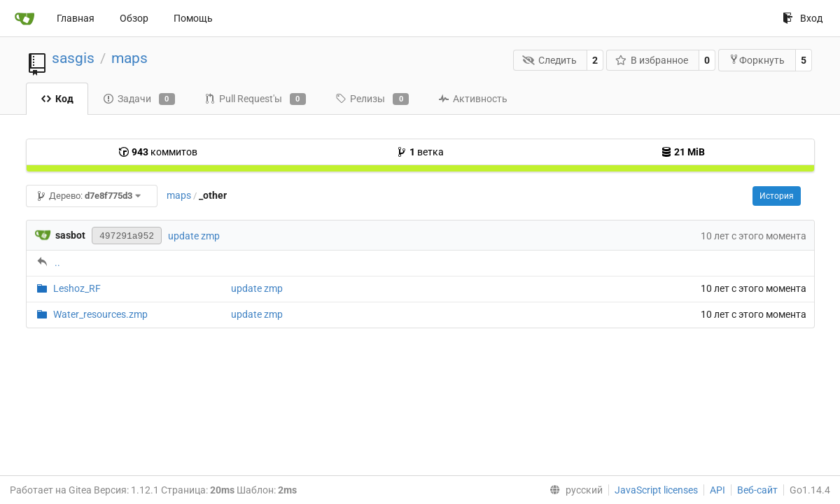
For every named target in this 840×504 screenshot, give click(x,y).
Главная (76, 18)
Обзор (134, 18)
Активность (473, 99)
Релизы (372, 99)
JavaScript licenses (656, 490)
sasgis (73, 58)
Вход (803, 18)
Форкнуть (757, 60)
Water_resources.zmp (100, 314)
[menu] (573, 490)
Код (57, 99)
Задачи (139, 99)
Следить (549, 60)
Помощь (193, 18)
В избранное (652, 60)
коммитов (158, 152)
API (717, 490)
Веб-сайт (757, 490)
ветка (420, 152)
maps (129, 58)
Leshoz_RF (77, 288)
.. (57, 262)
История (777, 196)
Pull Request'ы (255, 99)
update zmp (194, 236)
